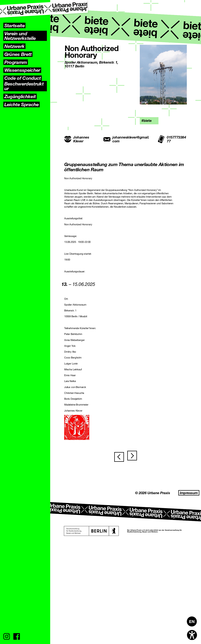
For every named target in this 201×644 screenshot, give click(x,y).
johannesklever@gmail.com (126, 139)
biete (147, 120)
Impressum (189, 578)
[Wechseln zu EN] (192, 621)
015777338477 (172, 139)
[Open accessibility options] (192, 635)
